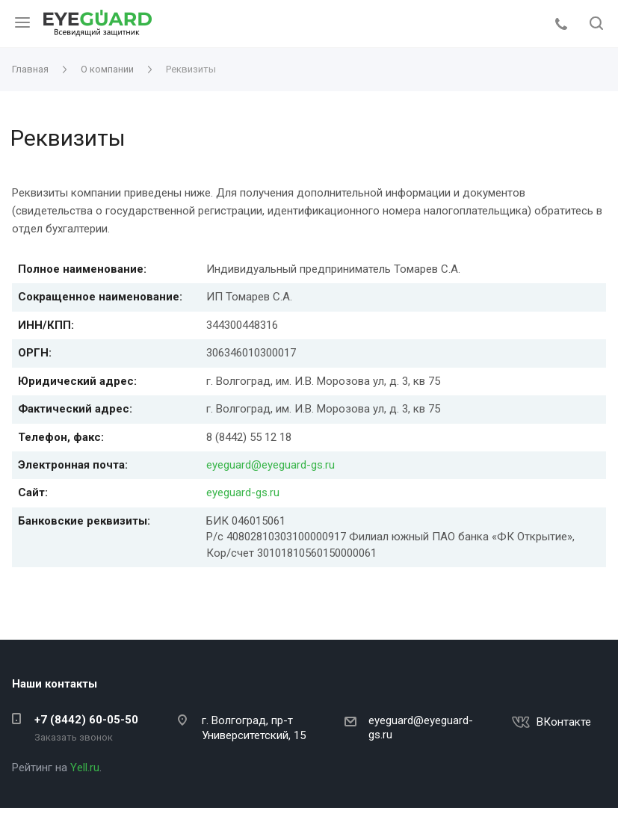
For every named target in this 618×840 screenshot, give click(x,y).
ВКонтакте (564, 722)
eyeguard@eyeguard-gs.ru (271, 465)
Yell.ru (85, 768)
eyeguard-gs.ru (243, 492)
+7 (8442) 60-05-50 (86, 720)
